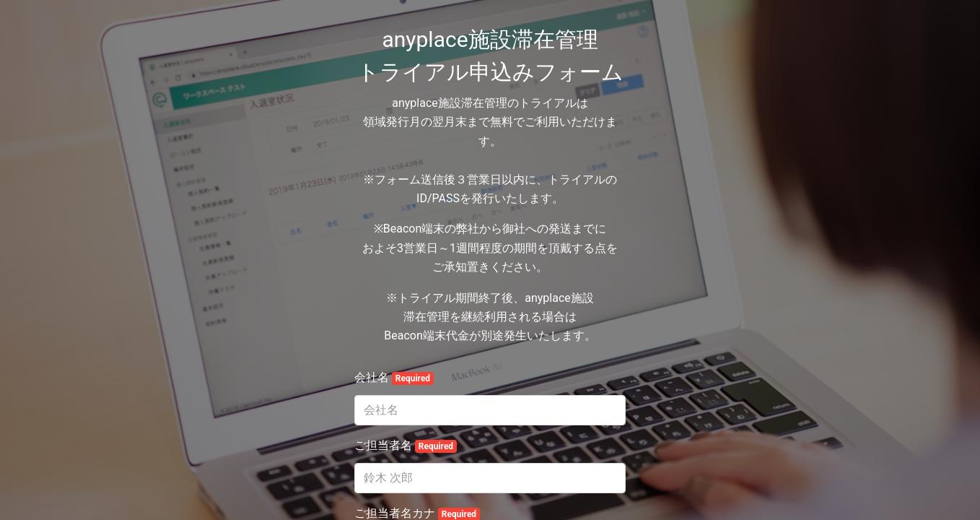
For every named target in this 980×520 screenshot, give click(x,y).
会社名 (394, 378)
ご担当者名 (406, 446)
